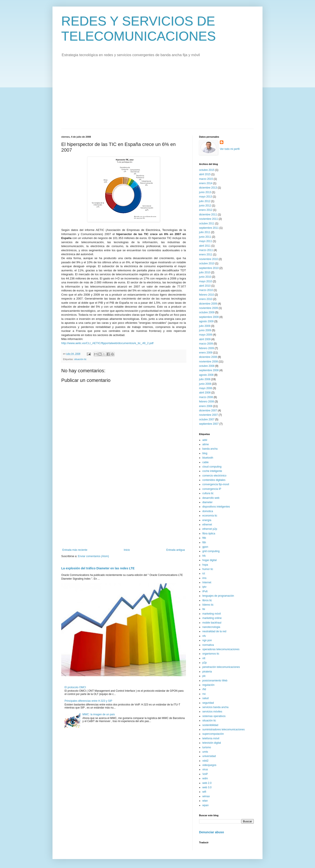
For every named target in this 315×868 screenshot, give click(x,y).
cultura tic (208, 493)
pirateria (207, 672)
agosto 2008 (206, 375)
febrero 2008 (206, 402)
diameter (207, 502)
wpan (206, 805)
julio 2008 (205, 379)
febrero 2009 (206, 348)
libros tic (207, 600)
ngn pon (207, 640)
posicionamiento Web (215, 681)
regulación (208, 685)
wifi (204, 792)
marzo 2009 (206, 344)
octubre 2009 (207, 312)
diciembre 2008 (208, 357)
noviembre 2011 (208, 219)
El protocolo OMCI (75, 687)
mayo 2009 (206, 335)
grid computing (211, 551)
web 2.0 (207, 783)
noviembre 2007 (208, 415)
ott (204, 658)
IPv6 (205, 591)
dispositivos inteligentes (216, 507)
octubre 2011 (207, 223)
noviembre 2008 (208, 362)
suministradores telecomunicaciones (223, 729)
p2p (205, 663)
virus (205, 769)
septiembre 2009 (209, 317)
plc (204, 676)
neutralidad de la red (214, 631)
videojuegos (209, 765)
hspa (205, 565)
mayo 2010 (206, 281)
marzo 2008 (206, 397)
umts (205, 752)
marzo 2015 (206, 179)
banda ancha (210, 449)
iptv (204, 587)
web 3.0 (207, 787)
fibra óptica (209, 534)
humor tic (208, 569)
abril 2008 (205, 393)
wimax (206, 796)
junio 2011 (205, 237)
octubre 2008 (207, 366)
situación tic (80, 359)
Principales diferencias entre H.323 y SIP (88, 701)
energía (207, 520)
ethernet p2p (210, 529)
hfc (204, 556)
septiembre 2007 (209, 424)
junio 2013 (205, 192)
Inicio (127, 550)
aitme (206, 444)
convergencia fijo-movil (216, 484)
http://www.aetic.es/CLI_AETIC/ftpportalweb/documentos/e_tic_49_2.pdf (107, 343)
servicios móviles (212, 712)
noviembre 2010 (208, 259)
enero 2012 (206, 210)
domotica (208, 511)
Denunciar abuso (212, 832)
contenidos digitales (214, 480)
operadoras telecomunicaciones (221, 649)
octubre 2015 (207, 170)
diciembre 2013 (208, 188)
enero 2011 (206, 255)
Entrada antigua (176, 550)
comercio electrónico (214, 476)
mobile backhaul (212, 623)
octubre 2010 (207, 263)
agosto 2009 (206, 321)
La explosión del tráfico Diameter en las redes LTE (98, 568)
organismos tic (211, 654)
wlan (205, 801)
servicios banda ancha (215, 707)
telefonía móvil (211, 738)
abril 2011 (205, 246)
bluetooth (208, 458)
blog (205, 453)
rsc (204, 694)
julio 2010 (205, 272)
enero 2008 (206, 406)
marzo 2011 (206, 250)
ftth (204, 542)
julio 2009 (205, 326)
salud (206, 698)
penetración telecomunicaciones (221, 667)
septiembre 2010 (209, 268)
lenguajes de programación (218, 596)
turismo (207, 747)
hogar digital (209, 560)
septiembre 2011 (209, 228)
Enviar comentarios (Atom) (93, 556)
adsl (205, 440)
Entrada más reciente (75, 550)
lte (204, 609)
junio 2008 (205, 384)
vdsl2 (205, 761)
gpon (205, 547)
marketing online (212, 618)
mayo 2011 (206, 241)
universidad (209, 756)
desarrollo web (211, 498)
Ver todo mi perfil (230, 149)
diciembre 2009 (208, 304)
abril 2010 (205, 286)
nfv (204, 636)
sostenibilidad (210, 725)
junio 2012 (205, 206)
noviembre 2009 (208, 308)
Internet (207, 582)
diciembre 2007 (208, 411)
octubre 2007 (207, 419)
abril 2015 (205, 174)
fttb (204, 538)
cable (206, 462)
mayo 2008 (206, 388)
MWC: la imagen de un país (99, 714)
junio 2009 (205, 330)
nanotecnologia (211, 627)
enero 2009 (206, 353)
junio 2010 (205, 277)
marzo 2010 (206, 290)
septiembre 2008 (209, 370)
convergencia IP (212, 489)
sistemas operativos (214, 716)
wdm (205, 778)
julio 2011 (205, 232)
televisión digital (212, 743)
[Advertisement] (157, 96)
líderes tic (208, 605)
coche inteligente (212, 471)
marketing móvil (212, 614)
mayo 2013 (206, 197)
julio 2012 (205, 201)
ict (204, 573)
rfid (204, 689)
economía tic (210, 516)
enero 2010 (206, 299)
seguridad (208, 703)
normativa (208, 645)
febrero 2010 (206, 295)
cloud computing (212, 467)
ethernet (207, 525)
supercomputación (213, 734)
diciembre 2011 (208, 215)
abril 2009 (205, 339)
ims (204, 578)
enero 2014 (206, 183)
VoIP (205, 774)
